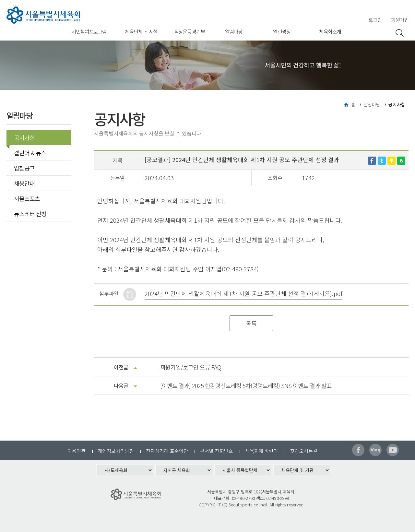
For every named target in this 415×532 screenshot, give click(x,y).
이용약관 (77, 451)
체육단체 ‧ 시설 (141, 31)
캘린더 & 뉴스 (30, 153)
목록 (251, 323)
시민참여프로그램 (89, 31)
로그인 (375, 20)
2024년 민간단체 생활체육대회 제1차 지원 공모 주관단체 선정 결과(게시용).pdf (243, 293)
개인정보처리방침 (116, 451)
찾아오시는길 (304, 451)
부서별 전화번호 (217, 451)
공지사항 (22, 137)
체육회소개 (330, 31)
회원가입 (400, 20)
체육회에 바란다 (262, 451)
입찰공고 (24, 168)
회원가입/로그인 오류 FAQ (191, 367)
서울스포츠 (27, 198)
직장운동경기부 (190, 31)
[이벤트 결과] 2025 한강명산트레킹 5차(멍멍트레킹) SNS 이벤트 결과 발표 (246, 385)
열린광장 (282, 31)
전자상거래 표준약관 (167, 451)
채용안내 (24, 183)
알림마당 (234, 31)
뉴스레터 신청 (30, 214)
